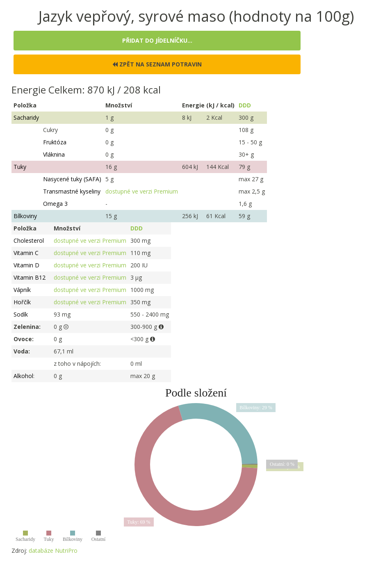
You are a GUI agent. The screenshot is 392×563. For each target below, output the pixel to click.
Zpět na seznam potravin (157, 64)
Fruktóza (55, 142)
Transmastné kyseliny (72, 191)
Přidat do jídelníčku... (157, 40)
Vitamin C (26, 253)
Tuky (20, 167)
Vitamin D (26, 265)
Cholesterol (29, 240)
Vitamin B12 (30, 277)
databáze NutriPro (53, 550)
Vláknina (54, 154)
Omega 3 (55, 204)
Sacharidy (26, 117)
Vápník (22, 290)
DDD (245, 105)
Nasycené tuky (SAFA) (72, 179)
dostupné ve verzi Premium (142, 191)
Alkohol (23, 376)
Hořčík (22, 302)
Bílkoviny (25, 216)
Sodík (21, 314)
